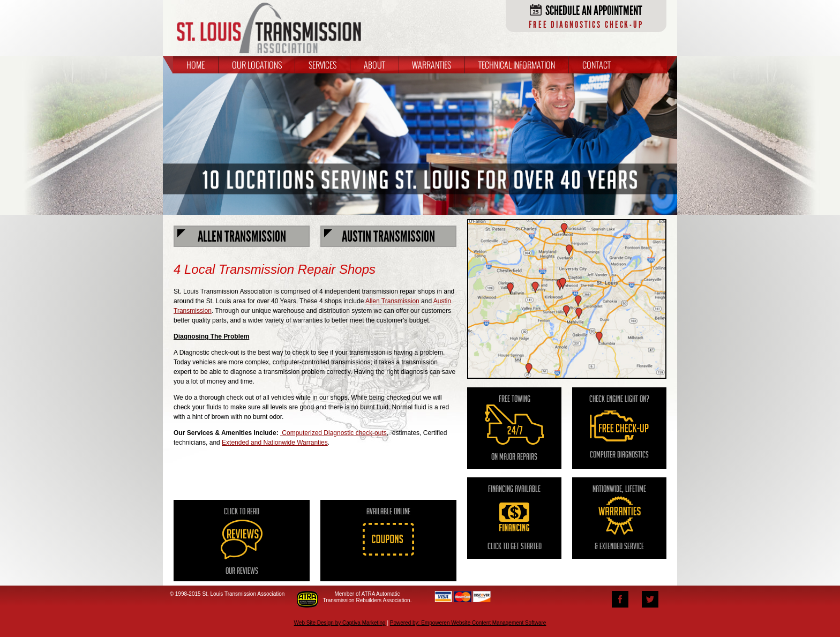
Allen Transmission (232, 237)
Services (322, 65)
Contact (597, 65)
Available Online (388, 544)
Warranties (432, 65)
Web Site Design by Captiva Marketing (340, 623)
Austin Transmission (380, 237)
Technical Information (517, 65)
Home (196, 65)
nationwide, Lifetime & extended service (619, 519)
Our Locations (257, 65)
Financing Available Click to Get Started (514, 519)
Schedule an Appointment (586, 17)
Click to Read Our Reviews (242, 542)
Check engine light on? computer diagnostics (619, 428)
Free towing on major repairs (514, 429)
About (374, 65)
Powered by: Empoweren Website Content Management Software (468, 623)
